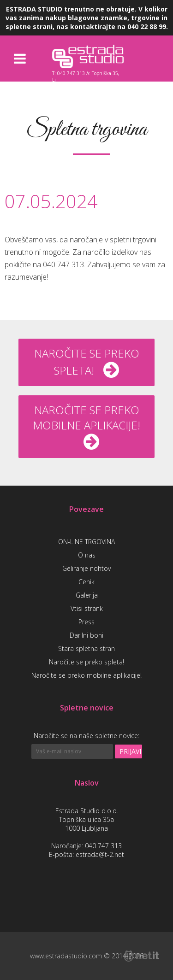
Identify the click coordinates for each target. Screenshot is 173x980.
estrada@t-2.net (100, 854)
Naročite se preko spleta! (86, 662)
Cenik (86, 582)
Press (86, 622)
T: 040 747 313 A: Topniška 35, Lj (86, 76)
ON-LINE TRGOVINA (86, 542)
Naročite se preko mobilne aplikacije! (86, 675)
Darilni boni (86, 635)
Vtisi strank (87, 608)
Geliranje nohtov (86, 568)
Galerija (87, 595)
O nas (87, 555)
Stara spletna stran (86, 648)
